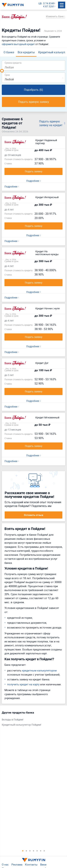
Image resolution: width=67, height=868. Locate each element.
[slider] (2, 71)
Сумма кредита (13, 63)
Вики (43, 864)
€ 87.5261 (49, 7)
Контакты (31, 864)
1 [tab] (23, 851)
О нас (5, 864)
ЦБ (40, 3)
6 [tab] (41, 851)
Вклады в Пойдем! (13, 720)
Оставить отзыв (34, 515)
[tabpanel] (32, 720)
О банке (9, 52)
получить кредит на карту (23, 684)
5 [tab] (37, 851)
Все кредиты (26, 52)
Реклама (17, 864)
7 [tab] (44, 851)
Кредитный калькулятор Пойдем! (22, 725)
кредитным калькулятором (39, 670)
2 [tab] (26, 851)
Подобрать (33, 90)
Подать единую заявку (34, 102)
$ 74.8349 (49, 3)
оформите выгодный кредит (18, 44)
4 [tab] (34, 851)
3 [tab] (30, 851)
